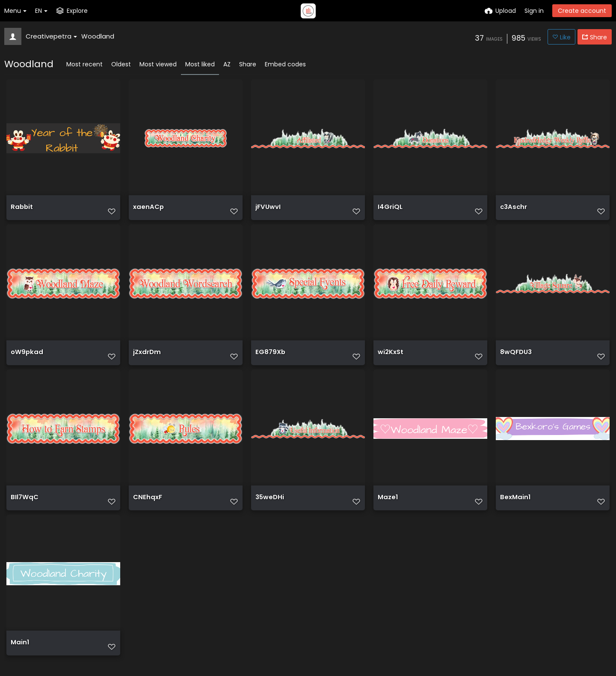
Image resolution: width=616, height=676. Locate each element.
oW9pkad (26, 359)
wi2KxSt (390, 359)
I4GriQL (389, 210)
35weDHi (269, 507)
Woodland (98, 36)
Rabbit (21, 210)
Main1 (19, 655)
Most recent (84, 64)
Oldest (121, 64)
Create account (582, 11)
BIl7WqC (24, 507)
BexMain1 (514, 507)
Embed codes (285, 64)
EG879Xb (269, 359)
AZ (227, 64)
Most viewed (158, 64)
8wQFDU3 (515, 359)
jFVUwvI (267, 210)
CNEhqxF (147, 507)
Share (248, 64)
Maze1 (387, 507)
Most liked (200, 64)
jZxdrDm (146, 359)
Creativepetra (51, 36)
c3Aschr (513, 210)
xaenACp (147, 210)
